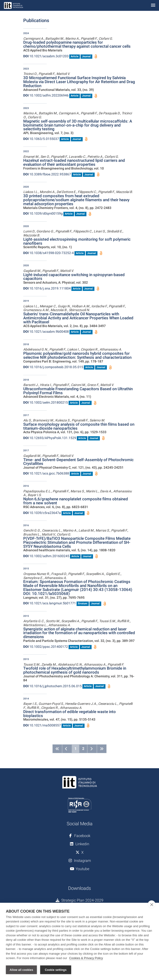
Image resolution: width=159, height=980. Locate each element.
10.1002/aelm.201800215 (46, 402)
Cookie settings (56, 970)
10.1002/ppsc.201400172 (46, 647)
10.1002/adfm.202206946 (46, 95)
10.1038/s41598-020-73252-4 (48, 253)
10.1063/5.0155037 (41, 139)
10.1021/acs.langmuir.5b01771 (50, 603)
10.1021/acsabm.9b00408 (46, 332)
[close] (152, 905)
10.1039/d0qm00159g (43, 213)
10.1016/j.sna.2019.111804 (47, 288)
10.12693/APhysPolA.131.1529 (50, 438)
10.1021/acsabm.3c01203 (46, 56)
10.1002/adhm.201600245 (46, 556)
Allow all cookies (21, 970)
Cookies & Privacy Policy (86, 959)
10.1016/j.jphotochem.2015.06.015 (52, 686)
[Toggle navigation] (153, 6)
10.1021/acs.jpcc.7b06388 (46, 473)
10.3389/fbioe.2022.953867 (47, 174)
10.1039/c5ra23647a (42, 513)
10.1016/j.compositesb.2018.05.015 (53, 367)
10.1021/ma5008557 (42, 725)
